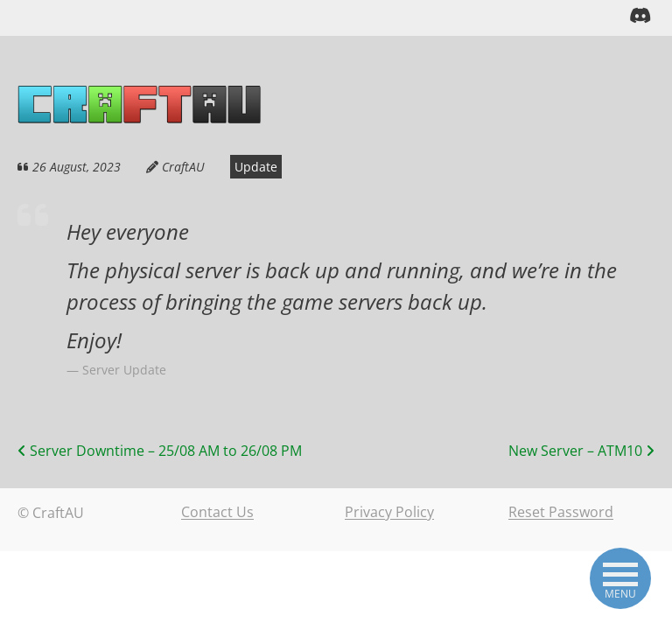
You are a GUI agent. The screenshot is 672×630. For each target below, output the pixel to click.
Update (240, 166)
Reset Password (561, 512)
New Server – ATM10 (581, 450)
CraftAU (175, 166)
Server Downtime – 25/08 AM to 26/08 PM (160, 450)
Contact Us (217, 512)
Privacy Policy (389, 512)
